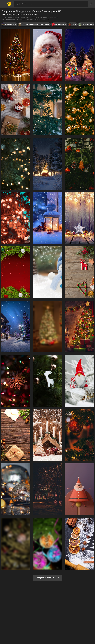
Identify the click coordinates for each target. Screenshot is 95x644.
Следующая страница (48, 578)
